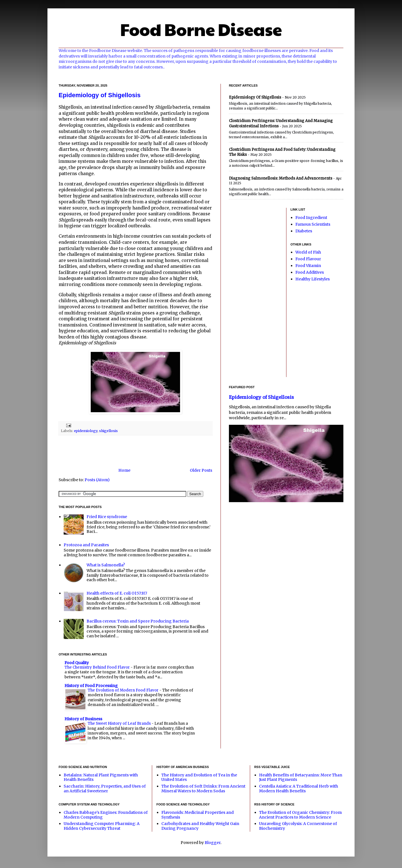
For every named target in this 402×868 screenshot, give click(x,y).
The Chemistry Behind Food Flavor (98, 667)
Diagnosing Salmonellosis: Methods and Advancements (281, 178)
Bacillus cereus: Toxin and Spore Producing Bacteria (138, 621)
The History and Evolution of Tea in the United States (199, 777)
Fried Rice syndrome (107, 517)
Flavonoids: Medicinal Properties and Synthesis (198, 815)
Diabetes (304, 231)
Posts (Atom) (97, 480)
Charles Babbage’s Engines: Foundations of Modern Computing (106, 815)
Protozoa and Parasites (86, 545)
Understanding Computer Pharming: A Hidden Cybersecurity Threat (102, 826)
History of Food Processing (91, 686)
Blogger (213, 843)
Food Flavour (308, 259)
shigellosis (108, 431)
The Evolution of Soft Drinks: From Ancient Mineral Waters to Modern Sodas (203, 789)
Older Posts (201, 470)
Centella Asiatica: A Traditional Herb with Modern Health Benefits (299, 789)
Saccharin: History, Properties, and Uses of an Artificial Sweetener (105, 789)
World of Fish (308, 252)
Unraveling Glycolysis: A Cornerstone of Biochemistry (298, 826)
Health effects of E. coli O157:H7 (117, 593)
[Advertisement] (135, 452)
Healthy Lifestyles (313, 279)
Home (124, 470)
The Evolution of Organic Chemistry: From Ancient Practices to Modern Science (300, 815)
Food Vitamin (308, 266)
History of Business (83, 719)
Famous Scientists (313, 224)
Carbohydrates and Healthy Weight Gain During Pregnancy (200, 826)
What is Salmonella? (106, 565)
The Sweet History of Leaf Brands (120, 723)
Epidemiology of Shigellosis (100, 95)
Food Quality (77, 663)
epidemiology (86, 431)
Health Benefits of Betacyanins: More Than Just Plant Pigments (301, 777)
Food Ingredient (311, 218)
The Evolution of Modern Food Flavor (124, 690)
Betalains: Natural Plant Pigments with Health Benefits (101, 777)
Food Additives (310, 272)
